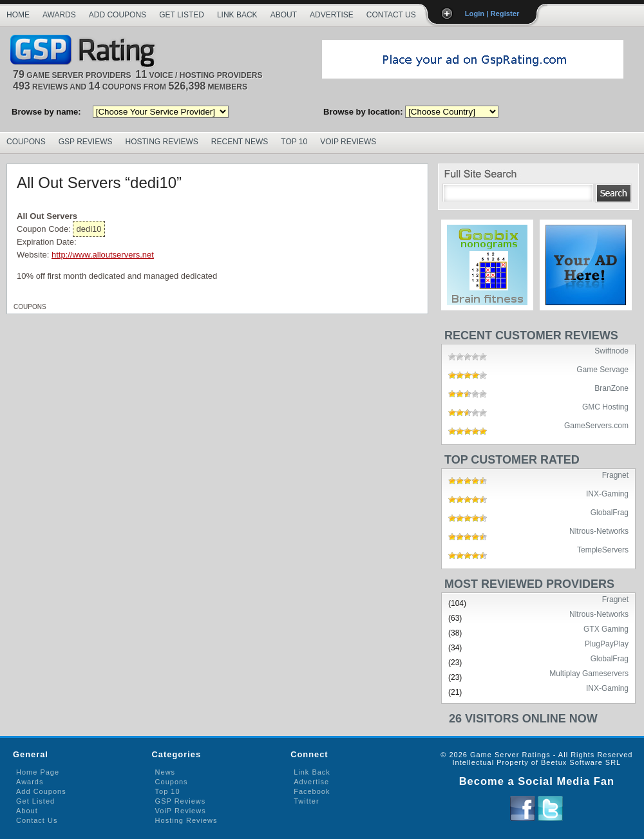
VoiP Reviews (181, 811)
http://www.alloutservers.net (103, 255)
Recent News (240, 142)
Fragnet (615, 475)
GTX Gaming (606, 628)
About (284, 15)
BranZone (611, 388)
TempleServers (603, 549)
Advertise (332, 15)
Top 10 (294, 142)
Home (18, 15)
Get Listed (182, 15)
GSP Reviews (86, 142)
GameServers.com (596, 425)
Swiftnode (611, 350)
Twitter (306, 801)
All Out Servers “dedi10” (99, 183)
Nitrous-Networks (599, 531)
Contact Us (391, 15)
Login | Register (492, 14)
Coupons (26, 142)
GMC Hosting (605, 406)
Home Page (38, 772)
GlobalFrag (610, 512)
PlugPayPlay (607, 643)
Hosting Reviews (162, 142)
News (166, 772)
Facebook (312, 791)
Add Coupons (118, 15)
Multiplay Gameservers (589, 673)
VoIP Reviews (348, 142)
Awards (59, 15)
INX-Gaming (607, 493)
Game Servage (602, 369)
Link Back (237, 15)
